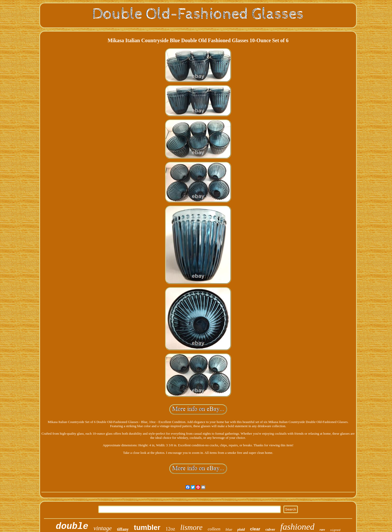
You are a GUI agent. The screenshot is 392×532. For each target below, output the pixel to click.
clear (255, 529)
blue (229, 529)
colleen (214, 529)
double (72, 527)
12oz (170, 529)
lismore (191, 527)
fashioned (297, 527)
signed (335, 530)
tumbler (147, 527)
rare (322, 530)
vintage (103, 528)
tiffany (123, 529)
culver (270, 530)
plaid (241, 530)
